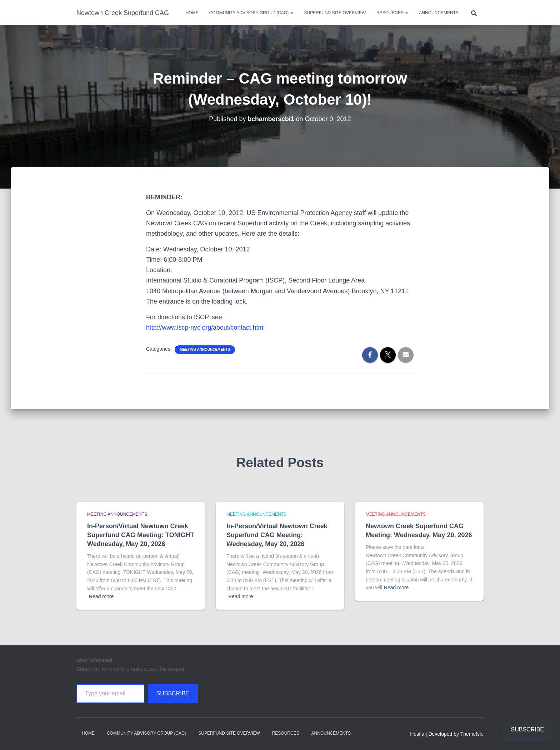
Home (192, 13)
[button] (291, 13)
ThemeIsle (472, 734)
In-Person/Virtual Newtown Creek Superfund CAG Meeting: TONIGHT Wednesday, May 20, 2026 (141, 535)
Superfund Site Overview (335, 13)
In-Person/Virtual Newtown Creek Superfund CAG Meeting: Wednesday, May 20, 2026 (277, 535)
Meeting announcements (205, 349)
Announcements (439, 13)
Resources (392, 13)
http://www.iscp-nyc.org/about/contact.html (206, 327)
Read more (101, 596)
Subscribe (173, 693)
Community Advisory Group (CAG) (251, 13)
